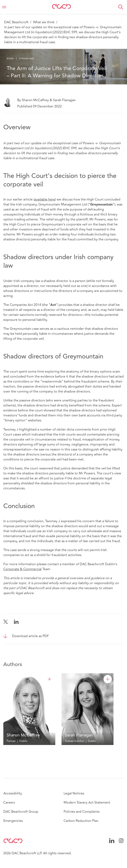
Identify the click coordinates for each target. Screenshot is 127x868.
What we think (44, 22)
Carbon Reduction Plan (81, 821)
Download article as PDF (30, 636)
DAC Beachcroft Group (21, 812)
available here (45, 199)
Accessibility (13, 793)
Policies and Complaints (82, 812)
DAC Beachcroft (16, 22)
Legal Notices (74, 793)
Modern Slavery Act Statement (87, 803)
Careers (9, 803)
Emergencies (13, 821)
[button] (121, 7)
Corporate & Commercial (22, 569)
